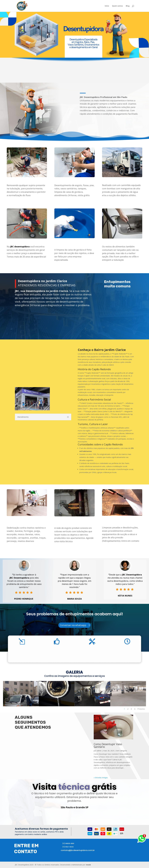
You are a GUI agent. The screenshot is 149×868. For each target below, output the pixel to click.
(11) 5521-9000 (68, 847)
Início (107, 6)
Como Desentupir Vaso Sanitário (108, 745)
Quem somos (117, 6)
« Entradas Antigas (101, 778)
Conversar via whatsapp (73, 625)
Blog (128, 6)
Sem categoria (121, 751)
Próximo (141, 709)
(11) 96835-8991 (68, 844)
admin (99, 751)
